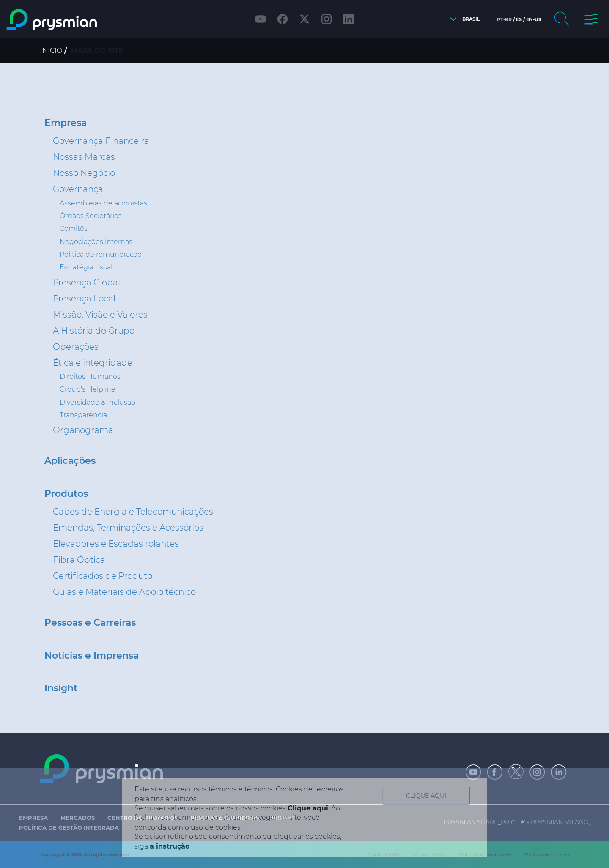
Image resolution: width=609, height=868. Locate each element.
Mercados (78, 818)
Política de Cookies (547, 854)
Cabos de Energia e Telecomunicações (133, 512)
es (519, 19)
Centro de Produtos (143, 818)
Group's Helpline (88, 389)
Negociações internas (96, 242)
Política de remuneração (101, 254)
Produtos (66, 494)
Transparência (83, 415)
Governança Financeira (101, 141)
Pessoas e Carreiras (90, 623)
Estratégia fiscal (86, 267)
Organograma (83, 430)
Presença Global (86, 282)
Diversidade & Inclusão (97, 402)
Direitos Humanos (90, 376)
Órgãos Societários (91, 216)
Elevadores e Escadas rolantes (116, 544)
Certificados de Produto (103, 576)
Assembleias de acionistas (103, 203)
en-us (534, 19)
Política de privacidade (486, 854)
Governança (78, 189)
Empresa (66, 123)
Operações (76, 347)
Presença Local (84, 298)
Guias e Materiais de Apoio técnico (124, 592)
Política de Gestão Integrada (69, 827)
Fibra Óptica (79, 560)
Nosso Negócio (84, 173)
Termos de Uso (429, 854)
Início (51, 51)
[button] (463, 19)
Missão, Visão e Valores (100, 315)
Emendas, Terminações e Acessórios (128, 528)
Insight (61, 688)
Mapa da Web (383, 854)
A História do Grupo (94, 331)
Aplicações (70, 461)
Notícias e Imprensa (92, 656)
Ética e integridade (93, 363)
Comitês (74, 229)
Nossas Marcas (84, 157)
